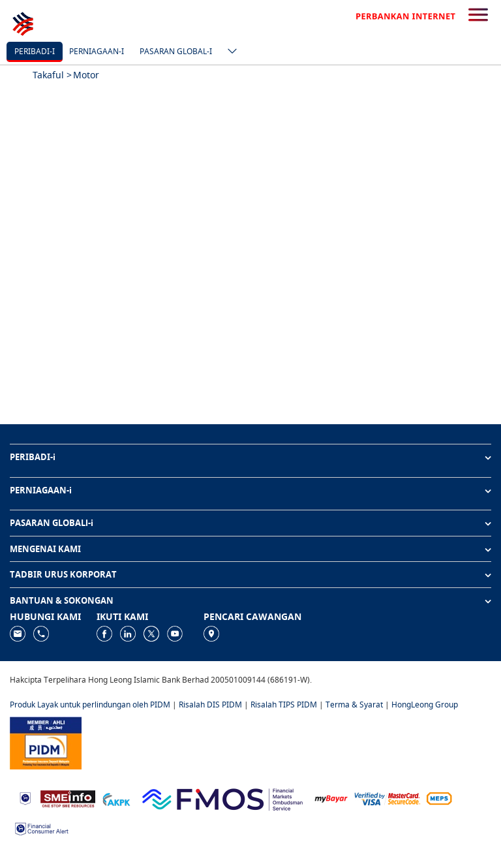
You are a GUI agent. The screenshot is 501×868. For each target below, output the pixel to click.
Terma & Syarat (354, 705)
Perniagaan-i (97, 51)
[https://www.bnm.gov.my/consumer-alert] (42, 828)
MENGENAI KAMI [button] (45, 549)
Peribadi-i (35, 51)
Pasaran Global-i (176, 51)
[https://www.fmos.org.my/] (222, 797)
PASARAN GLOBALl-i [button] (52, 523)
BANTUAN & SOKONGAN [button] (62, 600)
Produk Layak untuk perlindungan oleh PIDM (90, 705)
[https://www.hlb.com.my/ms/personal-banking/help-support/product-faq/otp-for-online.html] (387, 798)
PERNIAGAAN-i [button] (41, 490)
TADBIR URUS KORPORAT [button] (63, 574)
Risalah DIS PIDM (210, 705)
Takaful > (52, 75)
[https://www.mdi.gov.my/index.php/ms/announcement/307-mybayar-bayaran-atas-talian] (331, 798)
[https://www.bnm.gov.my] (25, 798)
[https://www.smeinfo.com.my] (68, 797)
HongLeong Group (425, 705)
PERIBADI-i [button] (33, 457)
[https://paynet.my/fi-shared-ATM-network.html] (439, 798)
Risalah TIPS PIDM (284, 705)
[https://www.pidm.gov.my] (46, 742)
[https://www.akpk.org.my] (116, 798)
